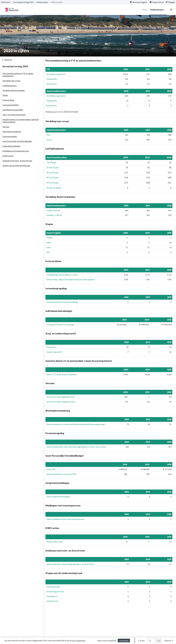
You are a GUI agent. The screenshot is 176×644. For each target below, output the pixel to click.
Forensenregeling (10, 136)
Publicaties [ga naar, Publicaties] (6, 2)
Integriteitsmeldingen (11, 146)
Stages (5, 95)
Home (145, 10)
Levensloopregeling (11, 105)
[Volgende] (169, 641)
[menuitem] (138, 2)
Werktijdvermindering (12, 132)
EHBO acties (8, 156)
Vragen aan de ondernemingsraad (16, 165)
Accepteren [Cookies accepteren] (124, 640)
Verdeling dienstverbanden (14, 90)
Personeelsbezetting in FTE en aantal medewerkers (18, 75)
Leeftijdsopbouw (10, 85)
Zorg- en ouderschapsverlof (14, 115)
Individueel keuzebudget (13, 110)
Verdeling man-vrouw (11, 81)
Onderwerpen (158, 10)
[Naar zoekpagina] (171, 10)
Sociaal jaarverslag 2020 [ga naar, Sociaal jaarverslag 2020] (23, 2)
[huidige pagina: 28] (151, 641)
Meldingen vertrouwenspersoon (16, 151)
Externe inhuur (8, 100)
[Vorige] (141, 641)
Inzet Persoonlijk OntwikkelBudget (17, 141)
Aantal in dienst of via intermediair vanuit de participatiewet (21, 121)
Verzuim (6, 127)
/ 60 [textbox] (159, 641)
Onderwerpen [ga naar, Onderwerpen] (42, 2)
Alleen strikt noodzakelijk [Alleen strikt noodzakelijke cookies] (107, 640)
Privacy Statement (78, 640)
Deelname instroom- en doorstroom (17, 161)
